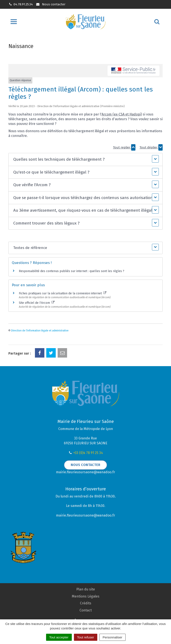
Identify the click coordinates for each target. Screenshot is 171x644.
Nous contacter (50, 4)
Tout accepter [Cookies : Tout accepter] (59, 637)
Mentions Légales (86, 596)
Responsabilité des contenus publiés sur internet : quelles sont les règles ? (72, 271)
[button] (85, 160)
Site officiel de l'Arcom (37, 303)
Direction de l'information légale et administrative (40, 331)
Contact (86, 610)
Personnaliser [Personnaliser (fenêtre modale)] (112, 637)
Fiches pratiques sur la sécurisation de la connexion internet (63, 293)
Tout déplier (151, 147)
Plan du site (86, 589)
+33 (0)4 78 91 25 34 (88, 453)
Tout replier (124, 147)
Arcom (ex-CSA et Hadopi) (122, 114)
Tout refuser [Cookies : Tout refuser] (86, 637)
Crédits (86, 603)
